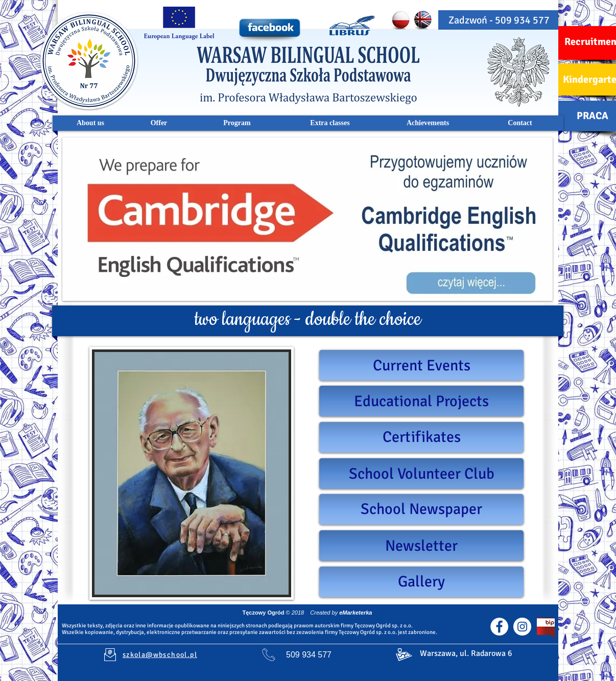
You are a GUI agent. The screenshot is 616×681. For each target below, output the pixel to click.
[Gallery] (421, 582)
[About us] (90, 123)
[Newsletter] (421, 546)
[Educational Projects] (421, 401)
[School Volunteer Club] (421, 474)
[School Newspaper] (421, 509)
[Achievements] (428, 123)
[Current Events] (421, 365)
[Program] (237, 123)
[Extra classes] (330, 123)
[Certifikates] (421, 437)
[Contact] (520, 123)
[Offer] (159, 123)
